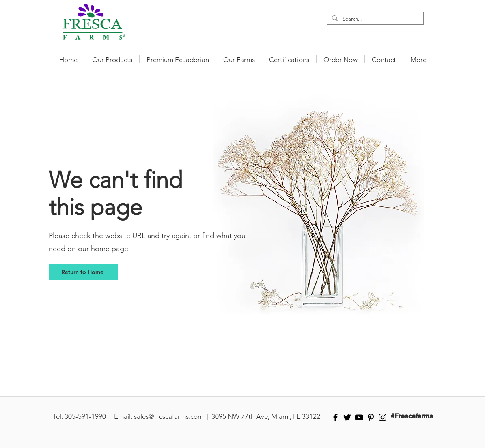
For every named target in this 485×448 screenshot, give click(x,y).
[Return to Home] (83, 272)
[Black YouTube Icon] (359, 417)
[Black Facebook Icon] (335, 417)
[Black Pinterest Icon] (371, 417)
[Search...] (374, 19)
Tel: (58, 416)
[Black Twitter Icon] (347, 417)
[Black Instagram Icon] (383, 417)
